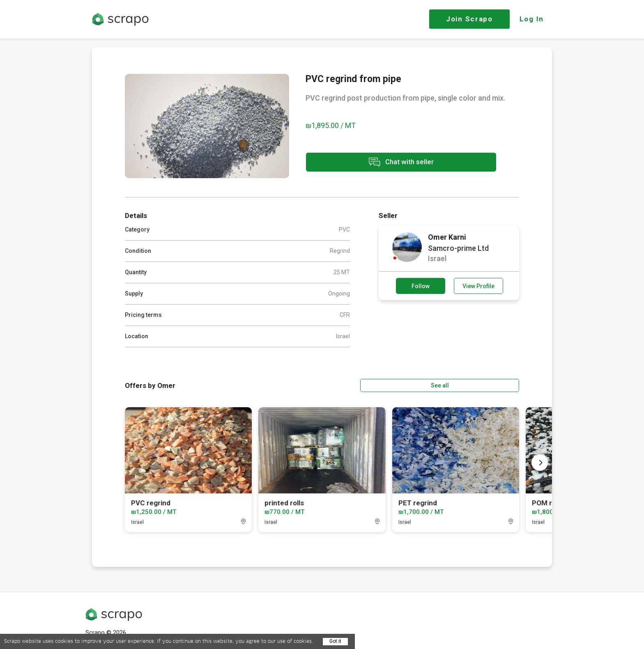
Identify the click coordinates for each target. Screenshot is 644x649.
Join (469, 19)
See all (496, 383)
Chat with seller (379, 164)
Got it (335, 641)
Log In (532, 19)
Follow (421, 286)
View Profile (478, 286)
